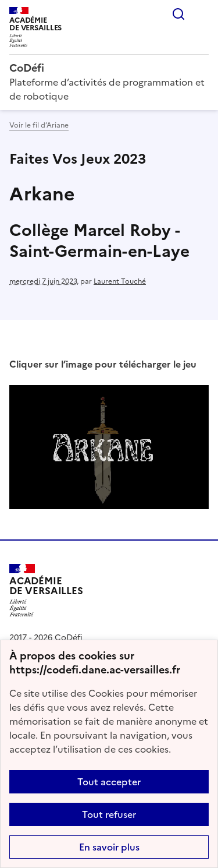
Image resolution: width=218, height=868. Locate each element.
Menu (202, 14)
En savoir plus (109, 847)
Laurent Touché (120, 281)
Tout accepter (109, 782)
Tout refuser (109, 814)
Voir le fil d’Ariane (39, 125)
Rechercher (178, 14)
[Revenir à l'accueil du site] (46, 590)
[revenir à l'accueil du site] (109, 68)
